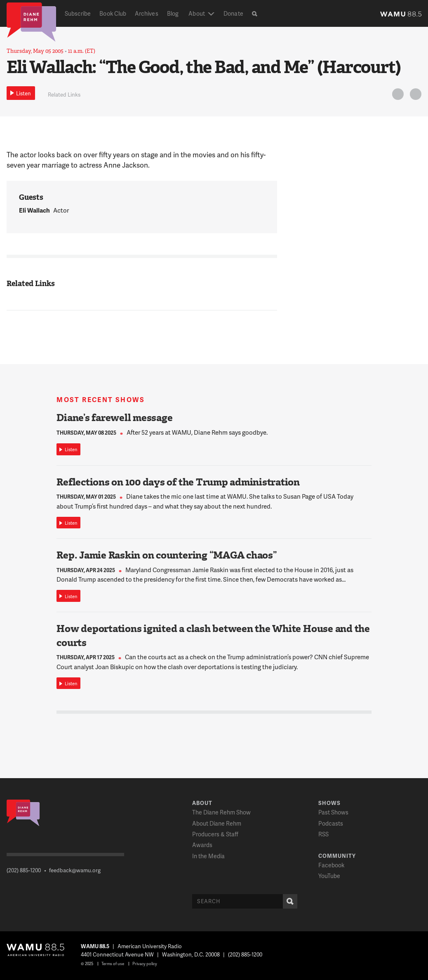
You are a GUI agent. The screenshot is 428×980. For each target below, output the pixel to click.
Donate (233, 13)
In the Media (208, 856)
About (196, 13)
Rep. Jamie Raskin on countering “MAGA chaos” (167, 555)
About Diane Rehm (217, 823)
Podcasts (331, 823)
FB (414, 96)
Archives (147, 13)
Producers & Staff (215, 834)
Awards (202, 845)
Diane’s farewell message (114, 418)
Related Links (64, 95)
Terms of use (113, 963)
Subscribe (78, 13)
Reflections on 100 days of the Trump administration (178, 482)
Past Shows (333, 812)
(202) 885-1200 (24, 870)
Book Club (113, 13)
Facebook (331, 865)
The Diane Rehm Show (221, 812)
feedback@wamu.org (75, 870)
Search (288, 901)
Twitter (397, 96)
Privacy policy (145, 963)
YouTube (329, 876)
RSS (323, 834)
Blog (173, 13)
